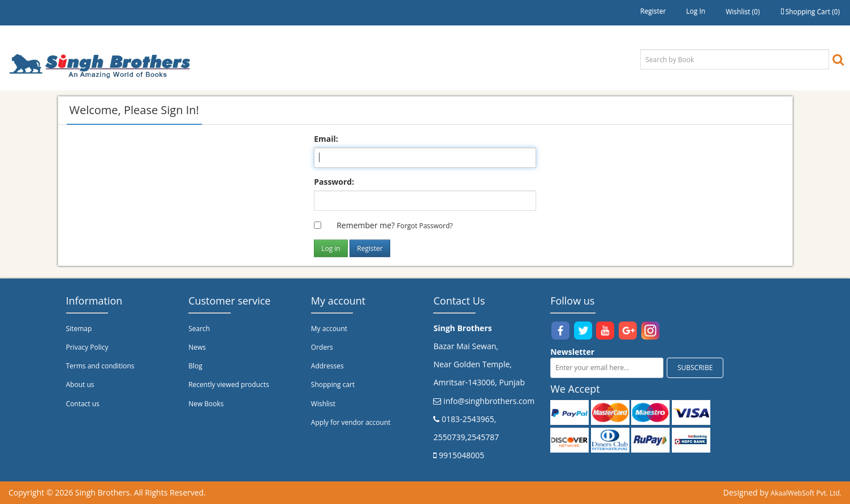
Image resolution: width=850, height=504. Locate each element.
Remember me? (366, 225)
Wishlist (323, 404)
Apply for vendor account (351, 422)
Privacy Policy (87, 347)
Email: (326, 139)
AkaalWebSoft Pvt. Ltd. (806, 493)
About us (80, 384)
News (197, 347)
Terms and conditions (100, 366)
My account (329, 329)
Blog (195, 366)
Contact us (83, 404)
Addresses (327, 366)
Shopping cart (333, 384)
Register (653, 11)
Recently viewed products (229, 384)
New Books (206, 404)
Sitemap (79, 329)
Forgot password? (425, 226)
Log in (696, 11)
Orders (322, 347)
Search (199, 329)
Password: (334, 182)
